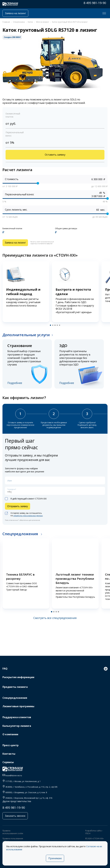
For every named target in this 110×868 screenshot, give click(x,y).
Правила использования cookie (13, 833)
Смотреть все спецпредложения (55, 622)
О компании (10, 734)
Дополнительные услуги (26, 336)
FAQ (5, 669)
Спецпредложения (21, 538)
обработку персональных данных (29, 519)
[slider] (38, 184)
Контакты (9, 754)
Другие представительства (17, 801)
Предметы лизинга (15, 687)
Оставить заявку (55, 155)
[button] (50, 327)
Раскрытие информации (18, 677)
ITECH (88, 834)
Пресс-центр (11, 745)
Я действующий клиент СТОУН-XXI (26, 502)
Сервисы (8, 762)
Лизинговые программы (18, 706)
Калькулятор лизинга (17, 726)
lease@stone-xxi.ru (14, 776)
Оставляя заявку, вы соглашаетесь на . (25, 518)
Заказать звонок (16, 816)
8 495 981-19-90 (95, 3)
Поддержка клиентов (17, 717)
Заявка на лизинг (17, 13)
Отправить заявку (19, 509)
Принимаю (55, 858)
